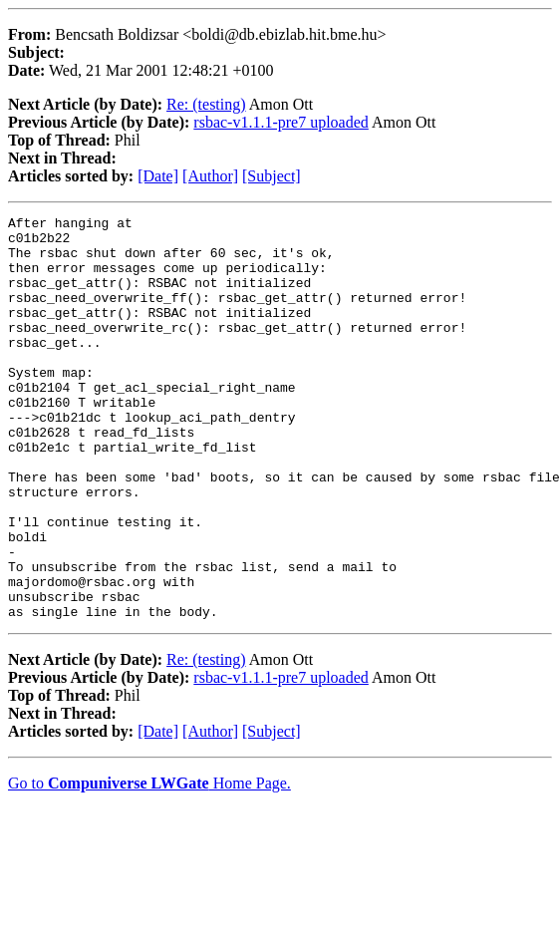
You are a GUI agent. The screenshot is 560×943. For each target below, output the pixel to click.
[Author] (210, 176)
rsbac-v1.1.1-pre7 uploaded (281, 122)
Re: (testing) (206, 104)
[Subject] (272, 176)
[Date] (158, 176)
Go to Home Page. (149, 864)
